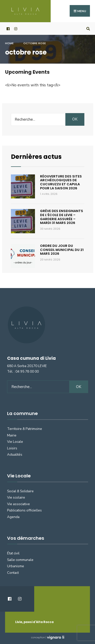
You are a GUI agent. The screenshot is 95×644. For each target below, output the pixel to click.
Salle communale (20, 560)
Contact (13, 573)
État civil (13, 553)
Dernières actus (36, 157)
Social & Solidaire (20, 491)
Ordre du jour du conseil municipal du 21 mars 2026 (62, 250)
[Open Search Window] (87, 29)
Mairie (12, 435)
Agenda (13, 517)
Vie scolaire (16, 497)
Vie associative (18, 504)
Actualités (15, 455)
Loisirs (12, 448)
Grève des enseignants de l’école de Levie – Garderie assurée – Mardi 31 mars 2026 (62, 217)
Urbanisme (16, 566)
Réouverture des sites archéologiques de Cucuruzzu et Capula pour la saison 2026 (61, 182)
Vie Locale (15, 442)
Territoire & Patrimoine (25, 429)
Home (9, 43)
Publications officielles (24, 510)
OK (75, 119)
